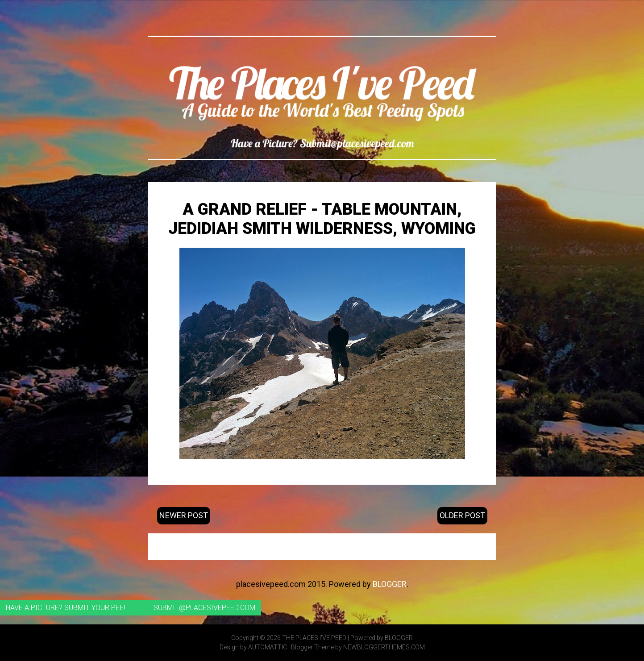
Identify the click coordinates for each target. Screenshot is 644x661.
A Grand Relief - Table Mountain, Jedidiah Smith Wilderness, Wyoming (322, 219)
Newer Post (184, 515)
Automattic (268, 647)
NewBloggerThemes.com (384, 647)
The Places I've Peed (314, 638)
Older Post (462, 515)
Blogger (390, 584)
